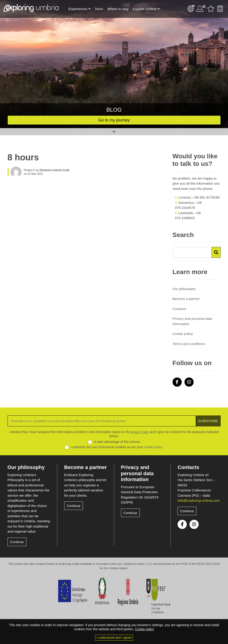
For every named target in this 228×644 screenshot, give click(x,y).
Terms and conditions (189, 344)
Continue (17, 542)
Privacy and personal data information (192, 321)
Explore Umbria (144, 9)
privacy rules (140, 432)
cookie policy (153, 447)
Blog (114, 110)
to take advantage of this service (117, 442)
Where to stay (118, 9)
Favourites (211, 9)
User (201, 9)
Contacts (179, 309)
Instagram (189, 382)
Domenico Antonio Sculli (54, 170)
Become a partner (186, 299)
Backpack (220, 9)
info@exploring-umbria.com (199, 500)
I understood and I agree (114, 638)
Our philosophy (184, 289)
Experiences (78, 9)
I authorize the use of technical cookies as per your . (117, 447)
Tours (99, 9)
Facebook (177, 382)
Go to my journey (114, 120)
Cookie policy (183, 334)
